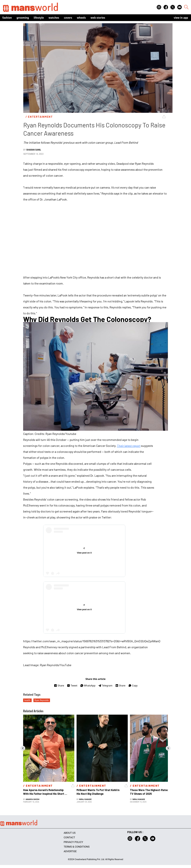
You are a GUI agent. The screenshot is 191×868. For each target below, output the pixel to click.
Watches (54, 18)
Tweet (72, 686)
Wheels (81, 18)
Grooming (23, 18)
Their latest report (129, 446)
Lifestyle (39, 18)
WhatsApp (88, 686)
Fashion (7, 18)
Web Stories (98, 18)
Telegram (105, 686)
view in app (181, 18)
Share (59, 686)
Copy (133, 686)
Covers (68, 18)
